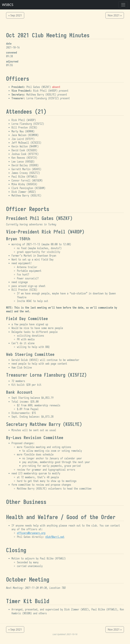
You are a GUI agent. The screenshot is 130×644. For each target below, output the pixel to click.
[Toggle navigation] (123, 5)
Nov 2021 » (115, 15)
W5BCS (8, 5)
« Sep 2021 (15, 15)
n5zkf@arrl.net (55, 537)
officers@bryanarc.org (31, 533)
